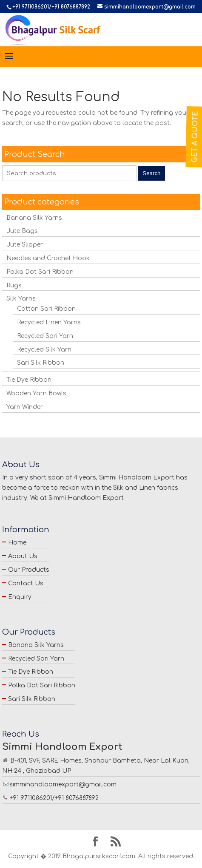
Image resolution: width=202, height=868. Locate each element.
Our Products (29, 570)
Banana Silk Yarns (34, 218)
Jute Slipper (25, 245)
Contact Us (26, 583)
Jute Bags (22, 231)
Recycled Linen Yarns (49, 322)
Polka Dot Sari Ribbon (40, 272)
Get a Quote (195, 137)
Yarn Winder (25, 407)
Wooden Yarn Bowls (36, 393)
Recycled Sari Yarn (45, 336)
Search (151, 173)
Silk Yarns (21, 299)
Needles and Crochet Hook (48, 258)
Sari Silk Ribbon (41, 363)
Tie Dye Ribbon (29, 380)
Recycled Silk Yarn (44, 350)
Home (17, 543)
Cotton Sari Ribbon (46, 309)
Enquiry (20, 597)
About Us (23, 556)
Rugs (14, 285)
